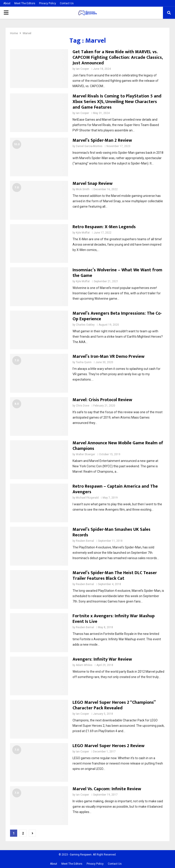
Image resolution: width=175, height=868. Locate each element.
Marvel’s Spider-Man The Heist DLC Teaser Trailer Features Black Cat (115, 576)
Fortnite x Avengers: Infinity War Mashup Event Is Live (114, 619)
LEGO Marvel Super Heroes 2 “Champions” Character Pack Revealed (114, 705)
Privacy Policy (48, 3)
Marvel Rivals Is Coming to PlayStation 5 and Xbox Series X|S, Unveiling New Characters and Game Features (117, 102)
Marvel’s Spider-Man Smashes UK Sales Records (111, 532)
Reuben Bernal (85, 541)
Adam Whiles (84, 665)
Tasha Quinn (84, 362)
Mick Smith (83, 189)
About (7, 3)
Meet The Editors (25, 3)
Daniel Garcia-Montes (89, 146)
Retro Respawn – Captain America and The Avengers (115, 489)
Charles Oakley (85, 325)
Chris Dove (83, 406)
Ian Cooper (82, 69)
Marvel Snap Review (93, 183)
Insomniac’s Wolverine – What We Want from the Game (117, 273)
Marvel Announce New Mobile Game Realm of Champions (118, 446)
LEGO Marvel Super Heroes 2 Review (108, 746)
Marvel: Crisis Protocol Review (102, 400)
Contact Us (67, 3)
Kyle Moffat (83, 233)
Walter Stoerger (85, 454)
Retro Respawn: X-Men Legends (104, 227)
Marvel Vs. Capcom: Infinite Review (107, 789)
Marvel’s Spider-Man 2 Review (102, 140)
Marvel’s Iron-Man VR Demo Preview (108, 356)
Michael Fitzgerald (87, 498)
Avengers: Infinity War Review (102, 659)
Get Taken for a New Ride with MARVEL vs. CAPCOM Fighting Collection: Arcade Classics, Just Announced (118, 57)
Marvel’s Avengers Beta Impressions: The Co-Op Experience (117, 316)
